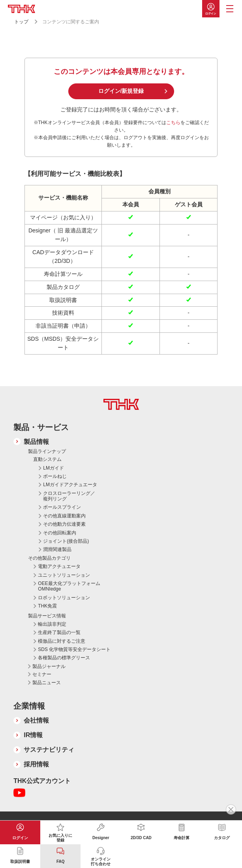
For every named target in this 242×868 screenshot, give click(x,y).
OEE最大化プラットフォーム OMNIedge (69, 586)
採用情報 (36, 764)
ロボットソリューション (64, 598)
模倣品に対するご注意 (62, 641)
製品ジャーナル (49, 666)
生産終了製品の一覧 (59, 632)
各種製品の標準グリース (64, 658)
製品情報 (36, 442)
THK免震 (47, 606)
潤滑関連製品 (57, 549)
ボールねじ (55, 476)
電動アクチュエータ (59, 566)
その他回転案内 (60, 533)
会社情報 (36, 720)
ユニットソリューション (64, 575)
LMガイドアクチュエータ (70, 485)
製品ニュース (47, 683)
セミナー (42, 674)
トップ (21, 22)
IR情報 (33, 735)
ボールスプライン (62, 507)
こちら (173, 123)
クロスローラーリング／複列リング (69, 496)
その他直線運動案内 (64, 516)
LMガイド (53, 468)
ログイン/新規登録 (121, 91)
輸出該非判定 (52, 624)
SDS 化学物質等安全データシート (74, 649)
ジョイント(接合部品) (66, 541)
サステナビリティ (49, 750)
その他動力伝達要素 (64, 524)
